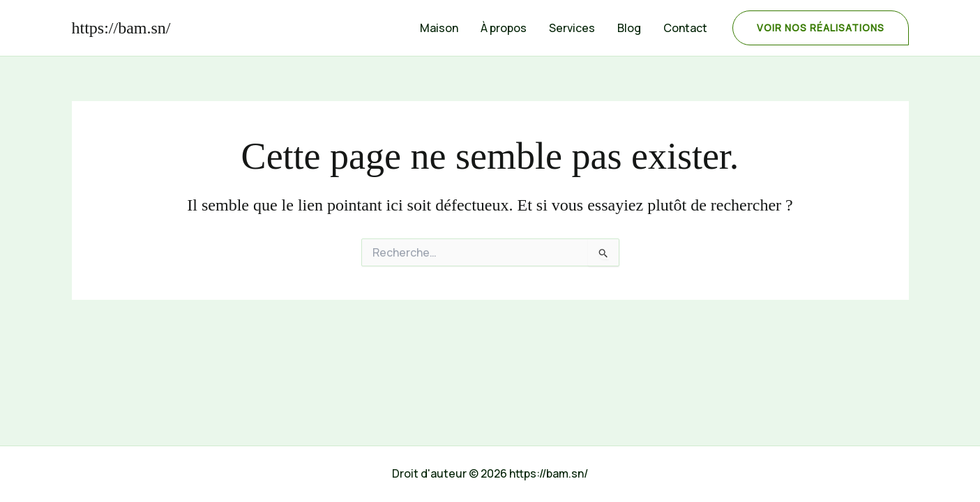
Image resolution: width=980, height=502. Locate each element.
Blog (629, 28)
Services (572, 28)
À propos (504, 28)
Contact (685, 28)
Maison (439, 28)
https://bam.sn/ (121, 28)
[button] (821, 28)
